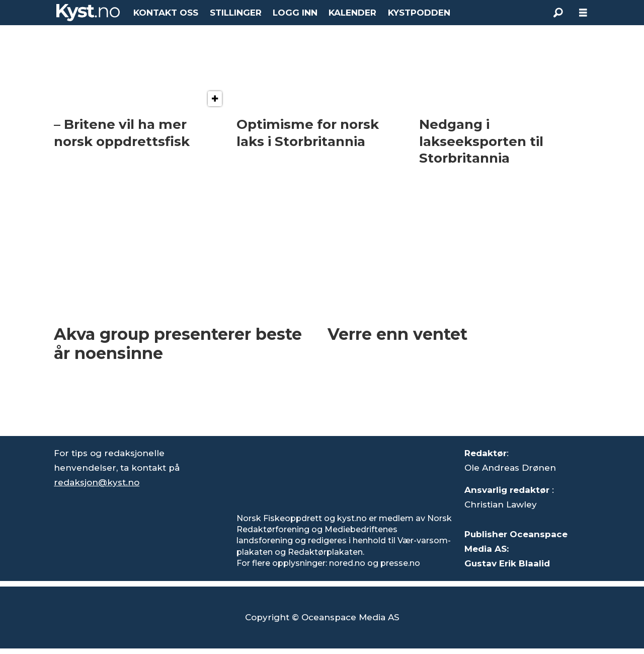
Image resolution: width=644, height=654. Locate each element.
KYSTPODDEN (419, 13)
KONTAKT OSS (166, 13)
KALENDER (352, 13)
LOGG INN (295, 13)
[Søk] (558, 13)
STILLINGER (236, 13)
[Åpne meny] (583, 13)
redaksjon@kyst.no (97, 482)
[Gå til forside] (88, 13)
